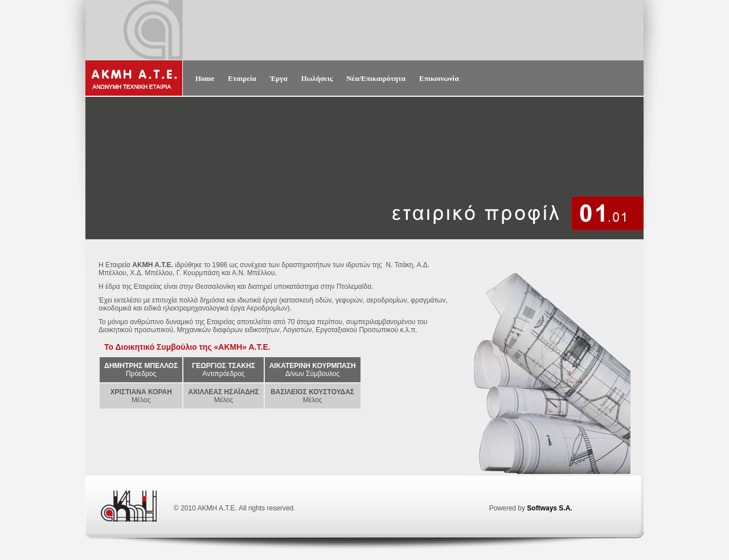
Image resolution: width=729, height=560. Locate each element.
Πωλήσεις (317, 78)
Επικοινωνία (439, 78)
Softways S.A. (549, 508)
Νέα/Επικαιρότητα (376, 78)
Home (205, 78)
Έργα (279, 78)
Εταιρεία (242, 78)
